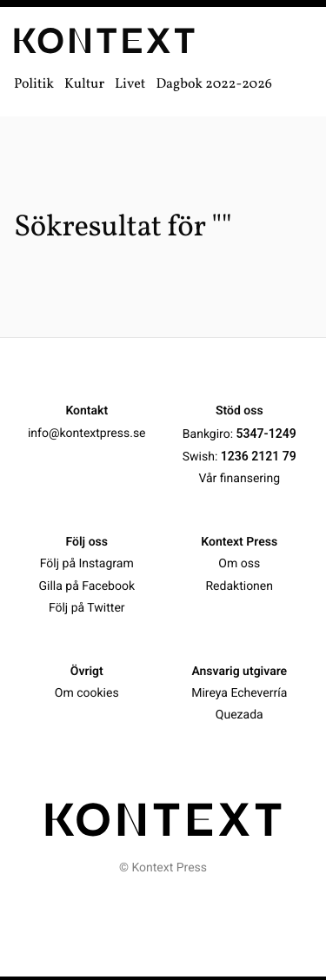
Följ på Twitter (87, 608)
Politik (34, 85)
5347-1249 (266, 434)
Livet (130, 85)
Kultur (84, 85)
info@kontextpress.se (87, 434)
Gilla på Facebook (86, 586)
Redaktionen (239, 586)
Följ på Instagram (87, 564)
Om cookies (87, 693)
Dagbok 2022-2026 (214, 85)
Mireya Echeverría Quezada (239, 704)
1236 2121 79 (259, 456)
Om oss (239, 564)
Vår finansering (239, 479)
